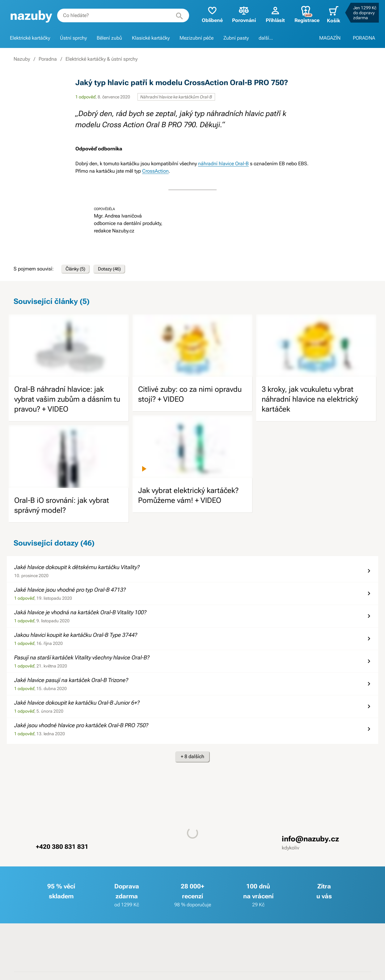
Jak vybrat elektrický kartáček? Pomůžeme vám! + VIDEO (188, 498)
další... (266, 38)
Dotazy (116, 270)
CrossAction (155, 171)
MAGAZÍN (330, 38)
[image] (69, 348)
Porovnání (240, 14)
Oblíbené (208, 14)
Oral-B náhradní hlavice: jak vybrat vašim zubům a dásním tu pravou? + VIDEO (67, 402)
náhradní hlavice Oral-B (223, 164)
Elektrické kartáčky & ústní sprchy (102, 59)
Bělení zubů (109, 38)
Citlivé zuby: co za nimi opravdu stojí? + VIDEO (190, 397)
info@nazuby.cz (310, 841)
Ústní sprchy (73, 38)
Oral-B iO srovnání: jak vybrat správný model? (62, 507)
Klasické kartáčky (151, 38)
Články (78, 270)
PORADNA (364, 38)
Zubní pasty (236, 38)
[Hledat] (176, 15)
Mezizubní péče (197, 38)
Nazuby (22, 59)
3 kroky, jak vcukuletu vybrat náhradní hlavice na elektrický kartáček (310, 402)
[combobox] (121, 15)
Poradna (48, 59)
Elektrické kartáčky (30, 38)
